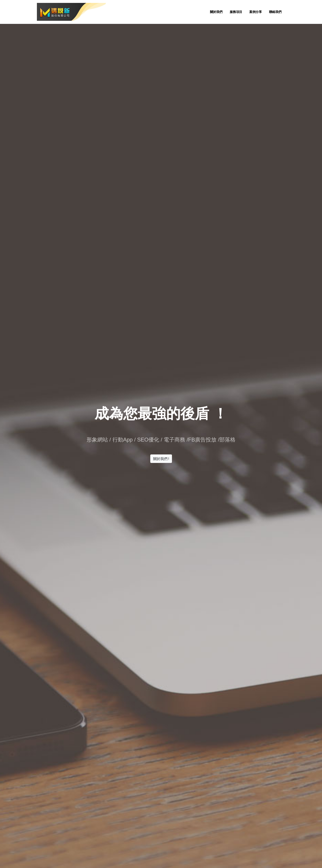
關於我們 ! (161, 459)
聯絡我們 (275, 12)
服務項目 (236, 12)
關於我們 (216, 12)
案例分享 (256, 12)
